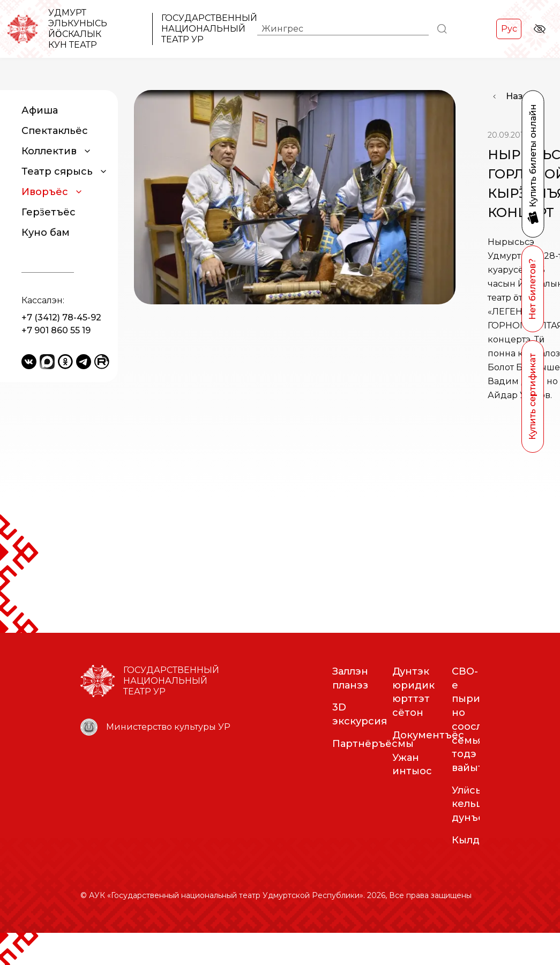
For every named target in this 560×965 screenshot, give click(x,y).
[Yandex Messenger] (47, 362)
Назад (520, 96)
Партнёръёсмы (373, 776)
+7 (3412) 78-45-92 (61, 317)
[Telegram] (84, 362)
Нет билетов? (532, 289)
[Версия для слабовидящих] (539, 29)
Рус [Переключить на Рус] (509, 29)
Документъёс (428, 767)
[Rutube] (102, 362)
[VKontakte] (29, 362)
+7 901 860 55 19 (56, 330)
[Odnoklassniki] (65, 362)
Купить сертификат (532, 397)
